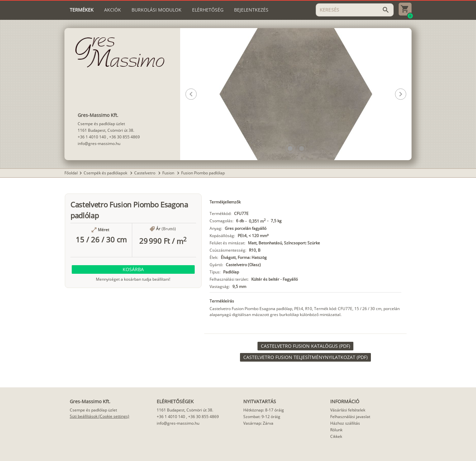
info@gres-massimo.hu (99, 143)
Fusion (169, 173)
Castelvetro (145, 173)
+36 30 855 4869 (124, 137)
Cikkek (336, 436)
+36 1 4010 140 (92, 137)
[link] (305, 346)
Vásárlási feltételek (348, 410)
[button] (290, 148)
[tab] (82, 10)
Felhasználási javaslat (350, 417)
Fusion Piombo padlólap (203, 173)
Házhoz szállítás (345, 423)
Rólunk (336, 430)
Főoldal (71, 173)
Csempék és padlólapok (106, 173)
